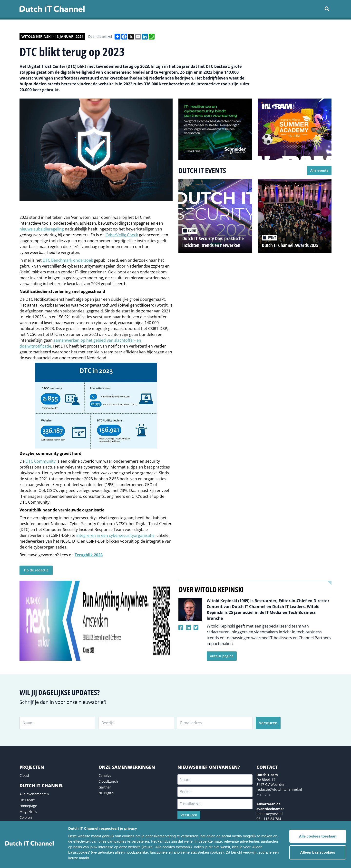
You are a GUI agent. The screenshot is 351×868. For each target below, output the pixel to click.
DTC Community (41, 461)
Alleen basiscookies (318, 852)
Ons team (27, 800)
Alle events (319, 170)
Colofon (26, 817)
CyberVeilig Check (122, 235)
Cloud (24, 775)
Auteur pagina (222, 656)
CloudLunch (108, 781)
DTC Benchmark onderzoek (68, 260)
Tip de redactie (36, 570)
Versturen (268, 723)
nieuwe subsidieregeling (42, 229)
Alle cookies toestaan (318, 836)
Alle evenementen (34, 794)
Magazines (28, 812)
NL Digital (106, 793)
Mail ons (263, 794)
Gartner (105, 787)
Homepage (28, 806)
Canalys (105, 775)
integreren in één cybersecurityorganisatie (115, 535)
